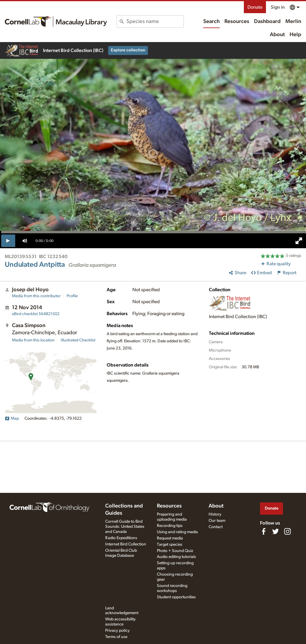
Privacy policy (117, 631)
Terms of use (116, 637)
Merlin (293, 22)
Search (211, 22)
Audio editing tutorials (176, 557)
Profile (72, 296)
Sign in (278, 7)
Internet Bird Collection (126, 544)
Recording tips (170, 526)
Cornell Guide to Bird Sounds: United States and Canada (125, 527)
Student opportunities (176, 597)
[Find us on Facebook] (264, 531)
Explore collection (128, 50)
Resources (237, 22)
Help (295, 35)
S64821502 (36, 314)
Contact (216, 527)
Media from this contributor (36, 296)
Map (12, 418)
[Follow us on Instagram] (287, 531)
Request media (170, 538)
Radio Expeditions (121, 538)
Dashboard (267, 22)
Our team (217, 521)
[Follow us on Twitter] (276, 531)
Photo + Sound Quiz (175, 551)
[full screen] (299, 241)
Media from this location (33, 340)
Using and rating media (177, 532)
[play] (8, 241)
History (215, 514)
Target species (170, 545)
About (277, 35)
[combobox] (155, 22)
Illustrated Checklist (78, 340)
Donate (255, 7)
